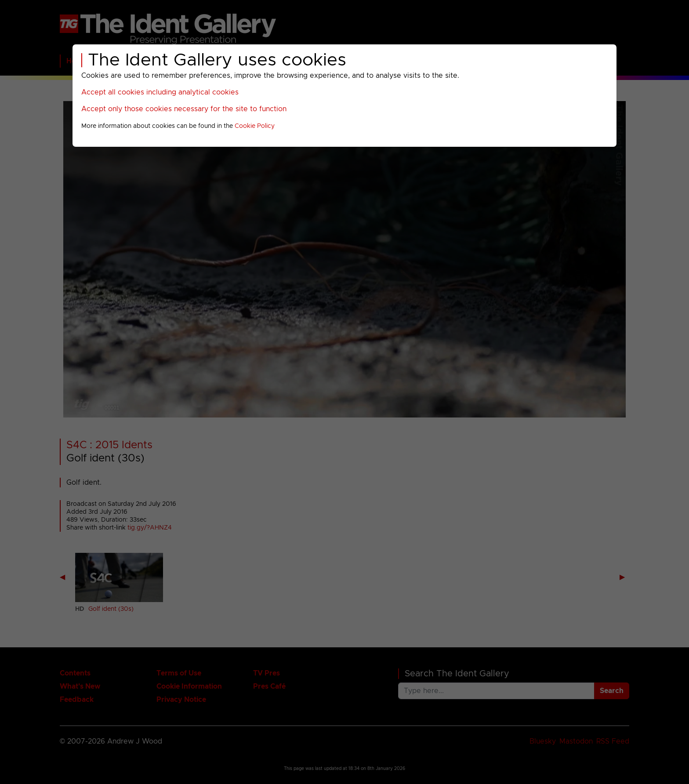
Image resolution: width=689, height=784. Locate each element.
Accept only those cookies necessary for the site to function (184, 109)
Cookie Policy (255, 126)
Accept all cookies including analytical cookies (160, 92)
